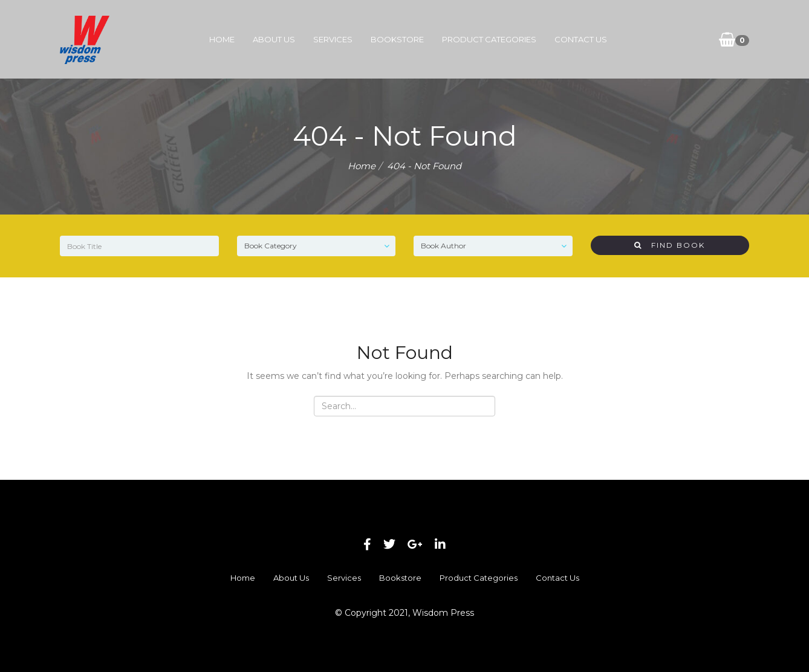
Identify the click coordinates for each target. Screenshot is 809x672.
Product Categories (489, 39)
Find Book (670, 245)
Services (333, 39)
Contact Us (581, 39)
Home (222, 39)
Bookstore (397, 39)
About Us (274, 39)
